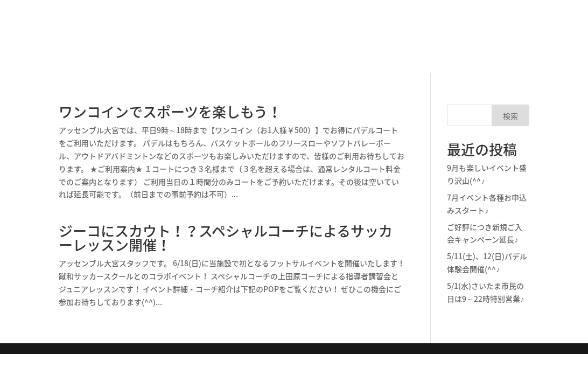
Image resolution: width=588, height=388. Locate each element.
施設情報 (150, 29)
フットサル (302, 29)
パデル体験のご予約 (374, 29)
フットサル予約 (505, 32)
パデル (255, 29)
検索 (510, 116)
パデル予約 (505, 15)
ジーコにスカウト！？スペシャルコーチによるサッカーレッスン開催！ (226, 238)
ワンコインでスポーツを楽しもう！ (170, 112)
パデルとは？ (205, 29)
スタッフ (442, 29)
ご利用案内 (505, 49)
